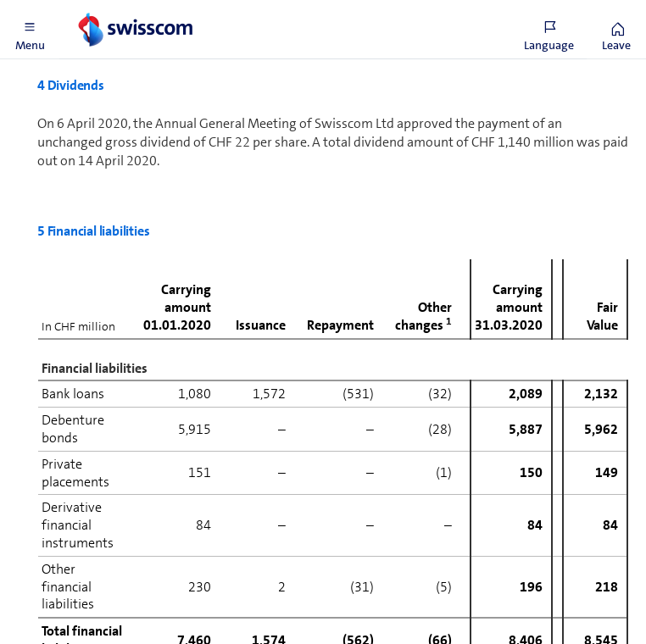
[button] (30, 30)
